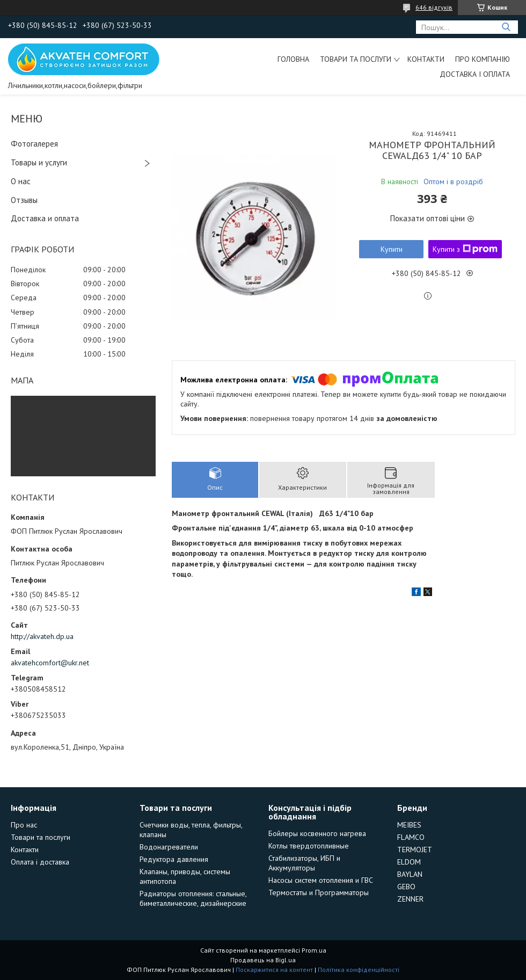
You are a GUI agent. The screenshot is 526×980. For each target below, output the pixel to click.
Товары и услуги (39, 162)
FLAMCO (411, 837)
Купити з (465, 249)
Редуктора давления (174, 859)
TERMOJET (415, 850)
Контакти (426, 59)
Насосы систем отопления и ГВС (321, 880)
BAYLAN (410, 874)
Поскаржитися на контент (274, 970)
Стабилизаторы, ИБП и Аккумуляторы (304, 863)
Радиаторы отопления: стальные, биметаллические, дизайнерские (193, 898)
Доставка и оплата (45, 218)
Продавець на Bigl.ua (263, 960)
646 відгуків (434, 7)
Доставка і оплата (475, 74)
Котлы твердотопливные (309, 846)
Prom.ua (314, 950)
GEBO (406, 887)
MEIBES (409, 825)
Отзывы (24, 200)
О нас (21, 181)
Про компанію (483, 59)
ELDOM (409, 862)
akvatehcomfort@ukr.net (50, 663)
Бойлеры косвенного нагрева (317, 833)
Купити (392, 249)
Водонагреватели (169, 847)
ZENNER (410, 899)
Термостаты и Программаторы (319, 892)
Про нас (24, 825)
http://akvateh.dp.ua (42, 636)
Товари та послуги (356, 59)
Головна (293, 59)
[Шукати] (506, 27)
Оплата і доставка (40, 862)
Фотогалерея (34, 144)
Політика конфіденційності (359, 970)
